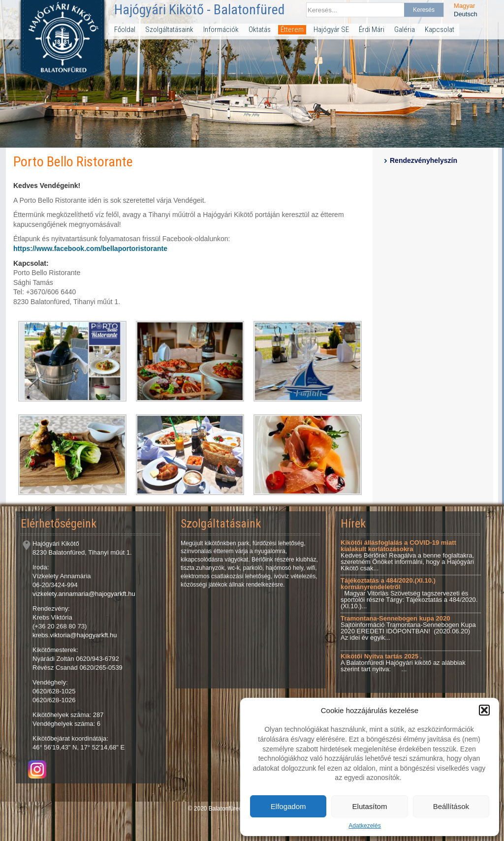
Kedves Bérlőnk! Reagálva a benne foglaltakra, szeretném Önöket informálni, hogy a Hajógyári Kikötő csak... (407, 555)
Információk (221, 30)
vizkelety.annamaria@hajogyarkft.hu (84, 594)
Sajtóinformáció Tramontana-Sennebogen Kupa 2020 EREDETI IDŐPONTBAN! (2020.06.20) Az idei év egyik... (408, 628)
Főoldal (125, 30)
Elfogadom (288, 806)
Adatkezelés (364, 826)
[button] (484, 710)
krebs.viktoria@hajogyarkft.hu (75, 635)
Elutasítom (370, 806)
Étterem (292, 30)
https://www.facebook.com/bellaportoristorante (90, 249)
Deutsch (466, 14)
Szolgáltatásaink (169, 30)
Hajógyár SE (331, 30)
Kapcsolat (440, 30)
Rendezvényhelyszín (424, 160)
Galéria (405, 30)
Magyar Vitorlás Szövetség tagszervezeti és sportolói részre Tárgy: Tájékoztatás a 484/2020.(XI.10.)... (409, 593)
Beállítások (451, 806)
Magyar (464, 6)
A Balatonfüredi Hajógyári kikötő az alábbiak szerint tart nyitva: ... (403, 663)
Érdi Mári (372, 30)
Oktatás (260, 30)
